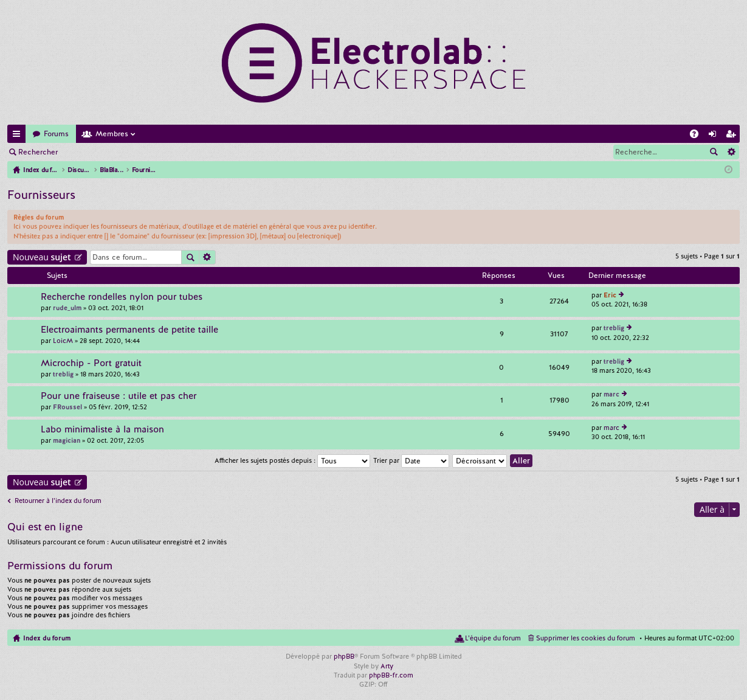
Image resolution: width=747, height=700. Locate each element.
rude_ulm (67, 308)
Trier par (411, 460)
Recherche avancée (731, 152)
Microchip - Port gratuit (91, 363)
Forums (56, 134)
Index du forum (47, 638)
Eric (610, 295)
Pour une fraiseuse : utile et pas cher (119, 396)
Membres (112, 134)
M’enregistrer (152, 152)
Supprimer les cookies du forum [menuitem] (586, 638)
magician (67, 440)
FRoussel (67, 407)
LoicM (63, 341)
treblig (614, 328)
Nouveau (42, 257)
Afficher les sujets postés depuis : (292, 460)
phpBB (344, 656)
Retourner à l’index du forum (58, 501)
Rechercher (38, 152)
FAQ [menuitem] (698, 136)
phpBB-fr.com (391, 675)
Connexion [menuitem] (715, 136)
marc (611, 394)
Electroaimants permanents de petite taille (129, 330)
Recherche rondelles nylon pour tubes (122, 297)
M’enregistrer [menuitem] (733, 136)
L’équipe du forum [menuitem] (493, 638)
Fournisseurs (41, 195)
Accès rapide (19, 136)
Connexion (94, 152)
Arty (387, 666)
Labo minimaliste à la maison (102, 430)
